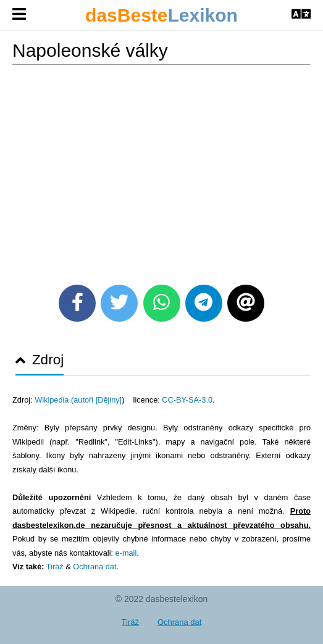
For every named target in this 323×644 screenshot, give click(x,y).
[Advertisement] (161, 170)
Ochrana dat (94, 567)
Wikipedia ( (54, 400)
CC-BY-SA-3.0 (187, 400)
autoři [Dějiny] (98, 400)
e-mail (126, 553)
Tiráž (55, 567)
